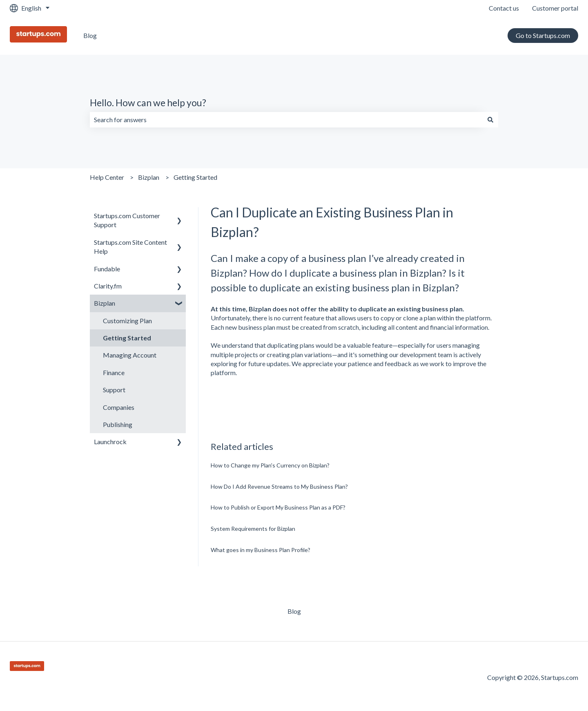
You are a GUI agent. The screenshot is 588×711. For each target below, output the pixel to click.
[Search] (490, 120)
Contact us (504, 8)
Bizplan (149, 177)
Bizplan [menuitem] (105, 303)
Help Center (107, 177)
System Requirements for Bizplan (253, 529)
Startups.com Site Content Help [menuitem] (130, 247)
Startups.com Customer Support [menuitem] (127, 220)
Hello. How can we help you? (148, 103)
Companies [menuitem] (119, 407)
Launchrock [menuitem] (110, 442)
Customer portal (555, 8)
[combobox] (286, 120)
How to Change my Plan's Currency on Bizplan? (270, 465)
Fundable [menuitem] (107, 269)
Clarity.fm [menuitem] (108, 286)
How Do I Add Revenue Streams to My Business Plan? (279, 486)
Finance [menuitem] (114, 372)
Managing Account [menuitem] (130, 355)
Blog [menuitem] (294, 611)
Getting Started (195, 177)
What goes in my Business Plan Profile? (261, 550)
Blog (90, 35)
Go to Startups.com (543, 35)
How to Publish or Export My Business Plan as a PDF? (278, 507)
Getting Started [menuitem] (127, 338)
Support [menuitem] (114, 390)
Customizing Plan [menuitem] (127, 321)
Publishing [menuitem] (118, 424)
